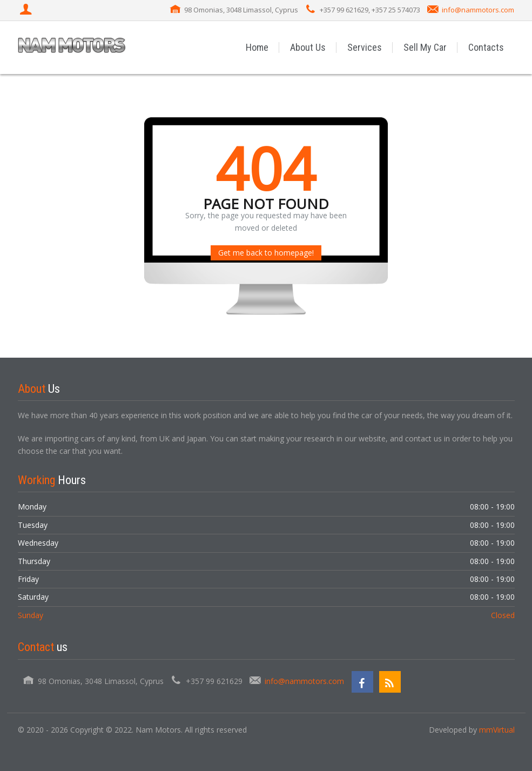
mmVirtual (497, 730)
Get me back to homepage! (266, 253)
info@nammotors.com (478, 10)
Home (257, 47)
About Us (308, 47)
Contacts (486, 47)
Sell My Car (425, 47)
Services (365, 47)
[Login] (27, 10)
